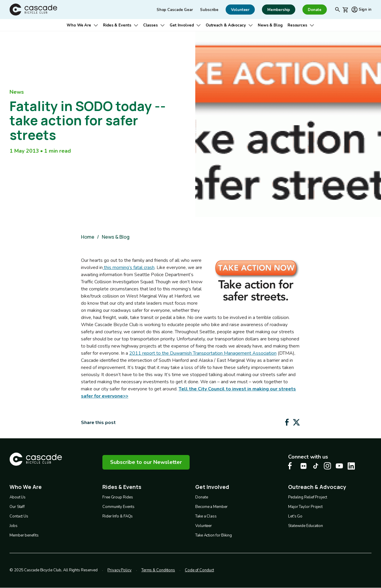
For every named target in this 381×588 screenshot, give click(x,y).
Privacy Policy (120, 570)
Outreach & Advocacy (226, 25)
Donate (202, 497)
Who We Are (79, 25)
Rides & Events (117, 25)
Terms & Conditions (158, 570)
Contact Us (19, 516)
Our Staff (17, 507)
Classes (150, 25)
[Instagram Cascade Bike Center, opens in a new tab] (327, 466)
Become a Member (211, 507)
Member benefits (24, 535)
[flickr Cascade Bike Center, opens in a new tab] (304, 466)
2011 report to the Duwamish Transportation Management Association (203, 353)
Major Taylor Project (305, 507)
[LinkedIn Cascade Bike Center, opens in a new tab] (351, 466)
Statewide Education (306, 526)
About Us (18, 497)
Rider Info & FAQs (118, 516)
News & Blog (270, 25)
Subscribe (209, 10)
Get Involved (182, 25)
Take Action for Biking (214, 535)
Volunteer (204, 526)
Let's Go (295, 516)
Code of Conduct (199, 570)
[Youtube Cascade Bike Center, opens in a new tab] (339, 466)
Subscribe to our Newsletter (146, 462)
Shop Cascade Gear (175, 10)
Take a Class (206, 516)
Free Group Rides (118, 497)
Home (88, 237)
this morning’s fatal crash (129, 268)
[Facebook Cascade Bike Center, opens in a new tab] (292, 466)
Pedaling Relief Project (308, 497)
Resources (297, 25)
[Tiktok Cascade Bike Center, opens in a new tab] (316, 466)
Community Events (118, 507)
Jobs (14, 526)
